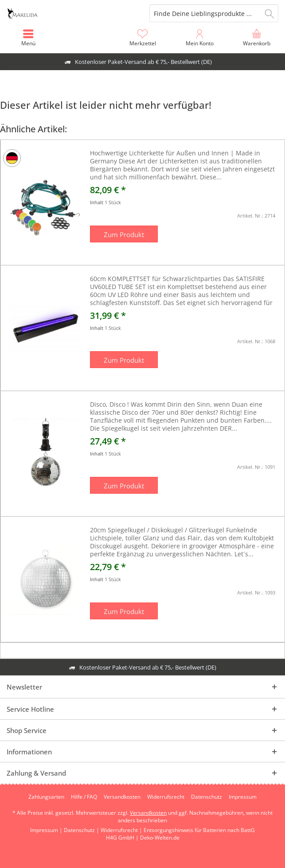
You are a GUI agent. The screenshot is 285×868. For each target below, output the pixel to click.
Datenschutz (207, 797)
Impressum (243, 797)
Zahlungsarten (46, 797)
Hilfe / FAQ (84, 797)
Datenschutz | (82, 830)
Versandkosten (122, 797)
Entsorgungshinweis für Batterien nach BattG (199, 830)
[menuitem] (256, 38)
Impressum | (47, 830)
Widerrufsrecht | (122, 830)
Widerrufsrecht (166, 797)
